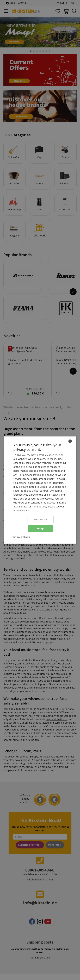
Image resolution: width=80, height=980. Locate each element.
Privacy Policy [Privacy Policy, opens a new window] (21, 511)
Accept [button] (41, 528)
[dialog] (40, 490)
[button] (22, 537)
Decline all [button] (41, 519)
